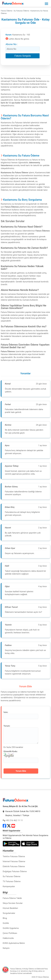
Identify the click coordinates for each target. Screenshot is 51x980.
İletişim (6, 948)
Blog (5, 918)
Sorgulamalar (9, 913)
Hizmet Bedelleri (10, 908)
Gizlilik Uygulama (11, 928)
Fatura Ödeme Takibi (12, 898)
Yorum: (7, 726)
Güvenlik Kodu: (11, 751)
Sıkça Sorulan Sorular (13, 903)
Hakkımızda (8, 938)
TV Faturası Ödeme (12, 881)
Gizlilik (6, 923)
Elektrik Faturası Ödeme (14, 866)
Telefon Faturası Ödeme (14, 856)
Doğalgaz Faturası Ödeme (15, 871)
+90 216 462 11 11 (14, 820)
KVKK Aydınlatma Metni (14, 943)
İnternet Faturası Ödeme (14, 861)
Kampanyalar (9, 886)
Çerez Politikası (10, 933)
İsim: (6, 712)
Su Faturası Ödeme (12, 876)
